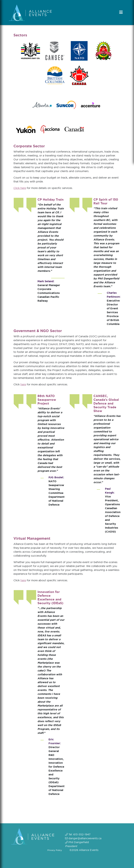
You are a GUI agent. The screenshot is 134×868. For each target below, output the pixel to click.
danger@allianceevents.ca (85, 838)
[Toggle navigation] (121, 12)
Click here (20, 188)
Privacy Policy (55, 850)
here (23, 384)
